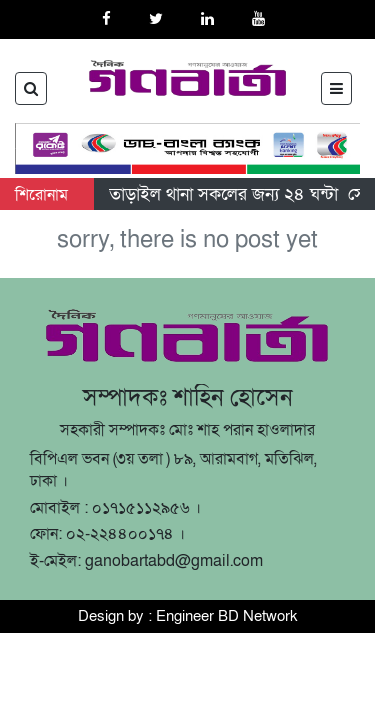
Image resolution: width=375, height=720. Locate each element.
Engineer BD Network (227, 616)
